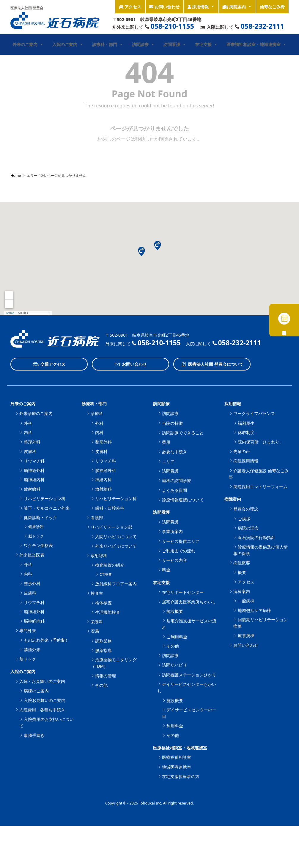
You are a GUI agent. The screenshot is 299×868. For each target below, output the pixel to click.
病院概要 (242, 563)
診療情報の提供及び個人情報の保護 (261, 550)
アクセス (130, 7)
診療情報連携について (183, 500)
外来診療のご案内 (36, 413)
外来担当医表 (32, 555)
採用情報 (201, 7)
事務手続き (34, 735)
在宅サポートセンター (183, 592)
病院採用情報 (246, 461)
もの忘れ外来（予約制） (47, 640)
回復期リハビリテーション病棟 (261, 623)
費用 (166, 442)
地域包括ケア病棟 (254, 610)
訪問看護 (175, 44)
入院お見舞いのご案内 (45, 700)
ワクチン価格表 (38, 545)
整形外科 (32, 442)
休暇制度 (246, 432)
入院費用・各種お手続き (42, 710)
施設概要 (175, 611)
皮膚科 (30, 451)
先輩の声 (242, 451)
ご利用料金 (177, 637)
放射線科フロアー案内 (116, 584)
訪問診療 (143, 44)
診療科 (97, 413)
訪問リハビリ (174, 665)
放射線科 (32, 489)
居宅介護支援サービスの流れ (189, 624)
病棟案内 (242, 591)
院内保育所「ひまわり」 (261, 442)
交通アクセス (49, 364)
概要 (242, 572)
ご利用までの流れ (179, 551)
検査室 (97, 593)
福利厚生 (246, 423)
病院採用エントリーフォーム (260, 487)
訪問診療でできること (183, 433)
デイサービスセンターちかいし (187, 687)
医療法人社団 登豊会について (212, 364)
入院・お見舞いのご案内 (42, 681)
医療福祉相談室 (177, 757)
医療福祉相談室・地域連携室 (256, 44)
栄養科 (97, 622)
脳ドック (36, 536)
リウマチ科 (34, 461)
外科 (28, 423)
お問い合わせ (164, 7)
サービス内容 (174, 560)
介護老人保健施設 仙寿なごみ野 (259, 474)
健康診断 (36, 527)
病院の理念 (248, 528)
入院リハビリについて (116, 536)
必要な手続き (174, 452)
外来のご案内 (28, 44)
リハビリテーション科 (45, 499)
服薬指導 (103, 650)
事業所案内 (172, 531)
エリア (168, 461)
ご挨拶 (244, 519)
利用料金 (175, 726)
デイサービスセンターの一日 (189, 713)
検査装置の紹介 (110, 565)
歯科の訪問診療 (177, 480)
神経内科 (103, 480)
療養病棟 (246, 636)
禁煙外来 (32, 650)
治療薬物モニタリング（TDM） (114, 663)
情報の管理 (106, 676)
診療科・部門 (108, 44)
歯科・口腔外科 (110, 508)
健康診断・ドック (40, 518)
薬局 (95, 631)
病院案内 (237, 7)
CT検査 (106, 574)
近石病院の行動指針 (256, 537)
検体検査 (103, 603)
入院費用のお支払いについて (47, 722)
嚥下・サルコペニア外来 (47, 508)
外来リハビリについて (116, 546)
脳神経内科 (34, 480)
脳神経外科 (34, 470)
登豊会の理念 (246, 509)
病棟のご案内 (36, 691)
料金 (166, 570)
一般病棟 (246, 601)
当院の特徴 (172, 423)
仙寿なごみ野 (272, 7)
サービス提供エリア (181, 541)
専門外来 (28, 631)
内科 (28, 432)
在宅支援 (206, 44)
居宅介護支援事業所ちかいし (189, 602)
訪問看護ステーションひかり (189, 675)
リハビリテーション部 (111, 527)
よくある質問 (174, 490)
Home (16, 175)
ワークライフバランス (254, 413)
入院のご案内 (68, 44)
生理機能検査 (108, 612)
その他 (101, 685)
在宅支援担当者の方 (181, 776)
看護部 (97, 518)
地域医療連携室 (177, 767)
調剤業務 (103, 641)
